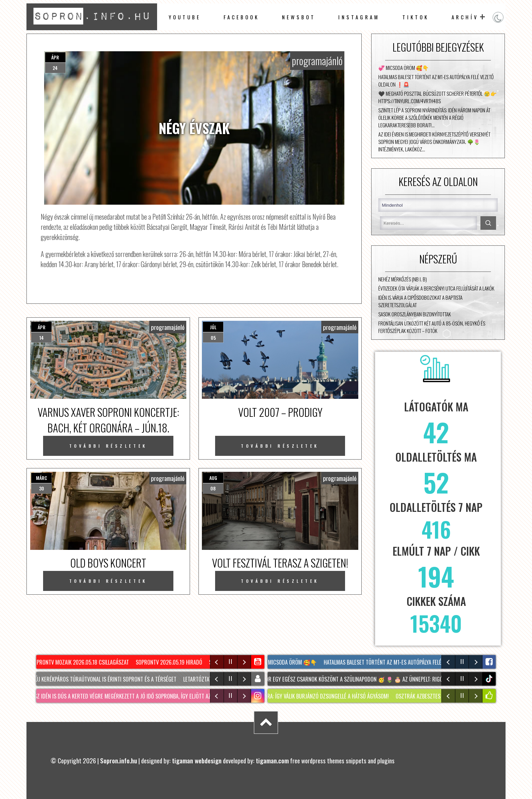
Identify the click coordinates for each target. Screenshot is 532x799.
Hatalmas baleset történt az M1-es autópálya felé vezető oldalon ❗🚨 (436, 80)
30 (42, 488)
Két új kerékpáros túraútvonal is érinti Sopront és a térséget (104, 679)
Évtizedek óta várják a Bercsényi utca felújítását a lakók (436, 288)
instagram (359, 17)
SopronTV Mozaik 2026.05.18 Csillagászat (82, 662)
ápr (55, 57)
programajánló (317, 61)
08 (213, 488)
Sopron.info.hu (119, 760)
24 (55, 68)
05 (213, 338)
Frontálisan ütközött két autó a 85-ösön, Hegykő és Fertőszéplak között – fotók (432, 327)
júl (213, 327)
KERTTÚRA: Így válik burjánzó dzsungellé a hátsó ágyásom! (324, 696)
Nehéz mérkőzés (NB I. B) (403, 279)
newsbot (299, 17)
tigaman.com (272, 760)
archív (465, 17)
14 (42, 338)
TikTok (416, 17)
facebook (241, 17)
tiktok (490, 679)
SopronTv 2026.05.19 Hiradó (171, 662)
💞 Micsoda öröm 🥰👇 (404, 68)
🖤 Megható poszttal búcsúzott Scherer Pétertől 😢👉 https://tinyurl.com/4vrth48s (438, 97)
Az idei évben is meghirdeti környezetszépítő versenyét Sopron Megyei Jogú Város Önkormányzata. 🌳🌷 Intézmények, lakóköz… (434, 142)
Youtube (185, 17)
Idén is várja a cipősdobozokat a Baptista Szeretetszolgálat (420, 301)
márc (42, 478)
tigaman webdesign (197, 760)
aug (213, 478)
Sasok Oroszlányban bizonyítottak (415, 314)
